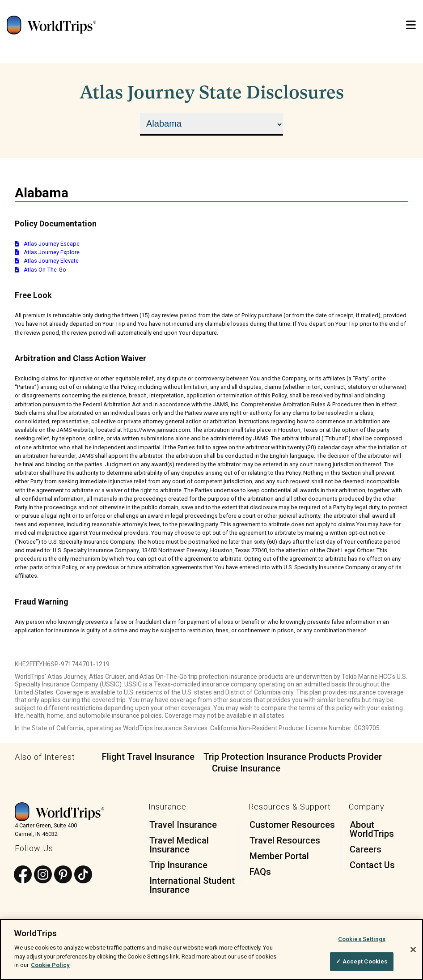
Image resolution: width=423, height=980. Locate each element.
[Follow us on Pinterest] (63, 875)
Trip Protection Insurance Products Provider (293, 757)
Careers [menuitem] (366, 849)
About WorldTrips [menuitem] (372, 829)
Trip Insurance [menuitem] (178, 865)
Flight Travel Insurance (148, 757)
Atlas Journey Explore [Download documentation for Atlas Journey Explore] (47, 252)
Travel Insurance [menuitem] (183, 825)
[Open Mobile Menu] (411, 25)
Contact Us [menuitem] (372, 865)
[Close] (413, 950)
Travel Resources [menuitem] (285, 840)
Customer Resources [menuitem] (292, 825)
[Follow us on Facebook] (23, 875)
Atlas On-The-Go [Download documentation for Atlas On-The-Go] (40, 270)
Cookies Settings (362, 939)
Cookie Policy (50, 965)
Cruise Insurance (246, 768)
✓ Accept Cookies (362, 962)
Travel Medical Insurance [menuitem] (179, 845)
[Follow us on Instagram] (43, 875)
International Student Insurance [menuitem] (192, 885)
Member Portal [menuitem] (279, 856)
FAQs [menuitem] (260, 872)
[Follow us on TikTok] (83, 875)
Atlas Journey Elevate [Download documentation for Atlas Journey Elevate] (47, 261)
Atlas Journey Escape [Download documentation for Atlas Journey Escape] (47, 244)
